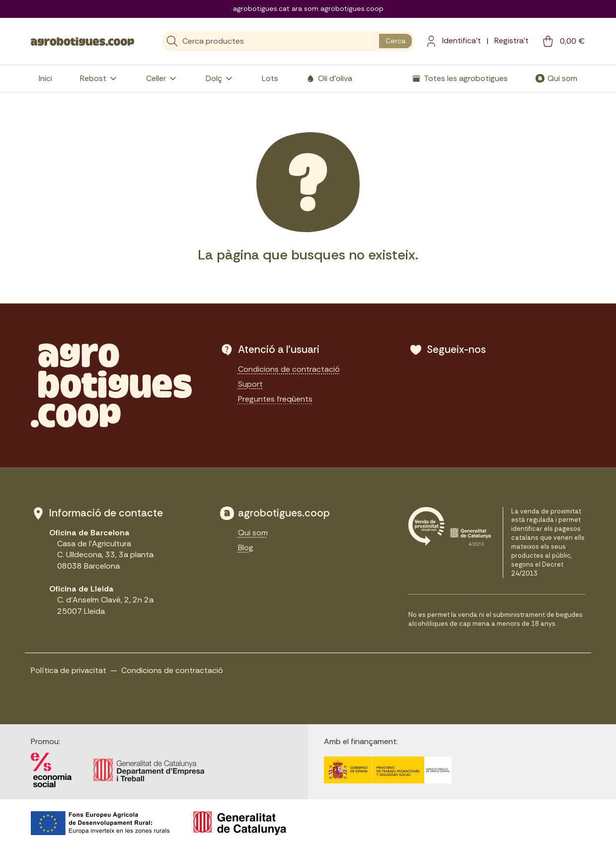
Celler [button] (162, 78)
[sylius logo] (82, 41)
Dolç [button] (220, 78)
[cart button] (563, 41)
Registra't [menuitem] (511, 41)
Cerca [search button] (395, 41)
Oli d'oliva (335, 78)
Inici (45, 78)
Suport (250, 384)
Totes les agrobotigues (466, 78)
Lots (270, 78)
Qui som (562, 78)
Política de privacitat (69, 670)
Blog (246, 548)
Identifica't (462, 41)
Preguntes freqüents (275, 399)
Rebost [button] (99, 78)
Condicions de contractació (289, 369)
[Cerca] (271, 41)
